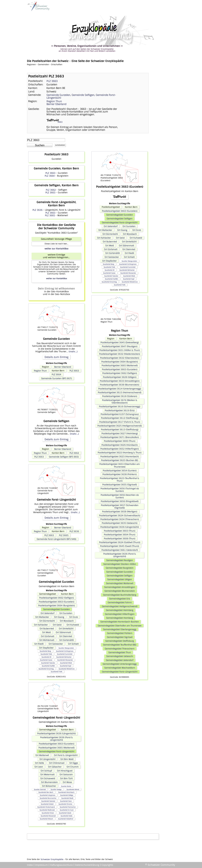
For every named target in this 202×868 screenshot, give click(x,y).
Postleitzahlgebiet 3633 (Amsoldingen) (120, 381)
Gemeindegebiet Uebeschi (120, 656)
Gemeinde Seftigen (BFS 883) (64, 457)
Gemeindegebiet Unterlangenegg (120, 664)
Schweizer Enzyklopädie (52, 859)
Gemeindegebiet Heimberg (120, 610)
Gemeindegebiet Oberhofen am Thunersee (120, 626)
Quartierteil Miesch (46, 819)
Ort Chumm (73, 767)
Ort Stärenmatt (63, 632)
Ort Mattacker (42, 617)
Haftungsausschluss (61, 865)
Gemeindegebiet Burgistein (120, 568)
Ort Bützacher (49, 786)
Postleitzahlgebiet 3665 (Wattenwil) (56, 748)
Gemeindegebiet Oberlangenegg (120, 629)
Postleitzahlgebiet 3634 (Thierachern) (120, 519)
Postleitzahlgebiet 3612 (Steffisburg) (120, 418)
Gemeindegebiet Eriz (120, 599)
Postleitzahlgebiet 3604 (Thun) (120, 535)
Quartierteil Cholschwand (46, 807)
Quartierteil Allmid (73, 789)
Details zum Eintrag (56, 357)
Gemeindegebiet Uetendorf (120, 660)
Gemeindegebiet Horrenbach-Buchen (120, 622)
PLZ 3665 (50, 215)
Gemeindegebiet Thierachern (120, 649)
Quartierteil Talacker (48, 663)
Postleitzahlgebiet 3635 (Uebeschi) (120, 523)
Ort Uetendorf (47, 613)
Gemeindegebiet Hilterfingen (120, 614)
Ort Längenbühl (47, 759)
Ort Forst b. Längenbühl (66, 755)
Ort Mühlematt (47, 640)
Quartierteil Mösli (66, 663)
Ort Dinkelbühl (66, 629)
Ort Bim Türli (66, 778)
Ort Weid (46, 632)
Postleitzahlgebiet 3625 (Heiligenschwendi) (120, 426)
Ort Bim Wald (67, 759)
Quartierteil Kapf (65, 666)
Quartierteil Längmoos (47, 795)
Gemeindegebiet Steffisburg (120, 641)
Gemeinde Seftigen (83, 95)
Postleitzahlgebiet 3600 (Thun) (120, 441)
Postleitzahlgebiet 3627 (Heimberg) (120, 433)
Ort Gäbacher (55, 767)
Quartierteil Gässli (65, 813)
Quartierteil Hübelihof (66, 819)
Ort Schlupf (46, 771)
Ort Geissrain (66, 774)
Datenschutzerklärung (87, 865)
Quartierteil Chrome (65, 804)
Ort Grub (73, 617)
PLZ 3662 (51, 190)
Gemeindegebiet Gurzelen (56, 609)
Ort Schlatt (73, 644)
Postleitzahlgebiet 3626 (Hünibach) (120, 445)
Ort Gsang (59, 617)
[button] (40, 145)
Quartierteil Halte (66, 816)
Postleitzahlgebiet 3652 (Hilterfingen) (120, 449)
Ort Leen (39, 767)
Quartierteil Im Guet (67, 810)
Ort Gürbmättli (66, 640)
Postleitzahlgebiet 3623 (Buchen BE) (120, 460)
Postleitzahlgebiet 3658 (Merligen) (120, 512)
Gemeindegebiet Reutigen (120, 560)
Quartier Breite (66, 786)
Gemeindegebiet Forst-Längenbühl (56, 751)
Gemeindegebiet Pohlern (120, 633)
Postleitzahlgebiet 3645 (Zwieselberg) (120, 342)
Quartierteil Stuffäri (48, 666)
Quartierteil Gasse (46, 660)
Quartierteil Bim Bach (46, 792)
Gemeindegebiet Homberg (120, 618)
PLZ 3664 (50, 176)
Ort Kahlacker (41, 625)
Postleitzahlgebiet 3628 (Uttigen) (120, 377)
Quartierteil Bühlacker (64, 657)
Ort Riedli (39, 644)
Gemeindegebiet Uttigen (120, 579)
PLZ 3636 (37, 210)
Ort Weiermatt (47, 774)
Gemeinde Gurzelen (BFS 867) (56, 378)
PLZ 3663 (52, 81)
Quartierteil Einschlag (46, 669)
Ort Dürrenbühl (47, 621)
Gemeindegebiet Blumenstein (120, 591)
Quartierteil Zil (46, 657)
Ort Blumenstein (49, 782)
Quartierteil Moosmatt (48, 816)
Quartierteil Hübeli (47, 804)
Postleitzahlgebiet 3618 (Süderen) (120, 396)
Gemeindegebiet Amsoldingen (120, 587)
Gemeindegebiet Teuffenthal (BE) (120, 645)
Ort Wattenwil (42, 755)
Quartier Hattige (56, 789)
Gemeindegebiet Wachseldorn (120, 668)
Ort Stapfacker (46, 648)
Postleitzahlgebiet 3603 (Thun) (120, 531)
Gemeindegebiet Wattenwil (120, 583)
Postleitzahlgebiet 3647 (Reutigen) (120, 346)
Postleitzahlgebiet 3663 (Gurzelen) (56, 602)
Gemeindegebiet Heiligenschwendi (120, 606)
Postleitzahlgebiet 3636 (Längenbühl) (56, 733)
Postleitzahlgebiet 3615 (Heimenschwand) (120, 392)
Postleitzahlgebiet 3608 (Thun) (120, 538)
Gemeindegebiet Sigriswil (120, 637)
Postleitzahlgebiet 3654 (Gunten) (120, 471)
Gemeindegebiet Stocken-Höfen (120, 564)
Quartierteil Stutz (66, 801)
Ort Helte (39, 763)
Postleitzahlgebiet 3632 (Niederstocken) (120, 354)
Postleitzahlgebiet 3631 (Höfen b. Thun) (120, 350)
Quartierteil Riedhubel (47, 810)
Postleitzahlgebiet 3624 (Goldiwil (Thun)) (120, 542)
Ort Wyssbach (67, 621)
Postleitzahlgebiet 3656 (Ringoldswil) (120, 501)
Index (30, 865)
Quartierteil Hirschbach (66, 792)
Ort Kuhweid (73, 625)
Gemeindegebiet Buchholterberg (120, 595)
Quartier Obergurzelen (66, 648)
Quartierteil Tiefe (46, 654)
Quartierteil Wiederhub (66, 669)
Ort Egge (74, 763)
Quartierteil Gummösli (65, 654)
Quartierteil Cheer (48, 813)
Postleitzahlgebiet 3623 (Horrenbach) (120, 456)
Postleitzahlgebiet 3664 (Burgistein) (56, 605)
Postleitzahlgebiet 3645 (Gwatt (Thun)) (120, 546)
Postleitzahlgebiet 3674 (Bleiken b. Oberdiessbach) (120, 401)
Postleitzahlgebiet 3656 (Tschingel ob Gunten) (120, 490)
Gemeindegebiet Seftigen (120, 219)
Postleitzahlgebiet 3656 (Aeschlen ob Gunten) (120, 496)
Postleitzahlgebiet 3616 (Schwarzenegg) (120, 406)
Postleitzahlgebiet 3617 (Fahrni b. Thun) (120, 422)
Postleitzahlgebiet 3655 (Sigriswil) (120, 485)
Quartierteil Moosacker (65, 660)
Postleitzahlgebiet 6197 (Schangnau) (120, 414)
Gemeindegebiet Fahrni (120, 602)
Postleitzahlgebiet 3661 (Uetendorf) (120, 550)
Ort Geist (57, 625)
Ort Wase (67, 782)
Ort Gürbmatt (47, 636)
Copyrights (107, 865)
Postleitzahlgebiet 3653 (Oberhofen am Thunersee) (120, 465)
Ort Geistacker (56, 644)
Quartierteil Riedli (67, 798)
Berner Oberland (56, 104)
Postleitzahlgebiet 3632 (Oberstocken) (120, 358)
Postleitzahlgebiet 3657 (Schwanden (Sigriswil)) (120, 506)
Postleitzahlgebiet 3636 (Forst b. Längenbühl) (56, 739)
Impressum (41, 865)
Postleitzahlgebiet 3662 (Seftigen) (56, 598)
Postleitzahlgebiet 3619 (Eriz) (120, 410)
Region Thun (54, 101)
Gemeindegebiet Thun (120, 652)
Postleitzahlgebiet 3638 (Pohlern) (120, 474)
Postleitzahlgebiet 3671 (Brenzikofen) (120, 437)
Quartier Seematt (40, 789)
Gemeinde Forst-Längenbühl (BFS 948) (56, 539)
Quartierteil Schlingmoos (65, 651)
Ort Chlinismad (57, 763)
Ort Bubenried (47, 629)
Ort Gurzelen (66, 613)
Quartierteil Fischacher (68, 807)
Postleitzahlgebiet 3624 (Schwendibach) (120, 515)
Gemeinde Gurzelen (58, 95)
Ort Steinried (66, 636)
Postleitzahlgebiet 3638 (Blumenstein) (120, 385)
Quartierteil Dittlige (67, 795)
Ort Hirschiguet (65, 771)
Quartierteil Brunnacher (48, 798)
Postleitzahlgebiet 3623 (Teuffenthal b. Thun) (120, 480)
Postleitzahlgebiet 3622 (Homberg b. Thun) (120, 453)
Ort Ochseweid (48, 778)
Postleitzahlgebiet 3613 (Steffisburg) (120, 430)
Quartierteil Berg (45, 651)
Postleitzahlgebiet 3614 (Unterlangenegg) (120, 389)
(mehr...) (73, 351)
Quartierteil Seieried (48, 801)
